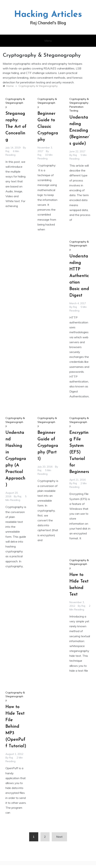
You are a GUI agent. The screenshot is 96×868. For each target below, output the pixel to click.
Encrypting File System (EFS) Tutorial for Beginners (79, 452)
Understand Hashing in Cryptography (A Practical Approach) (16, 459)
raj (7, 151)
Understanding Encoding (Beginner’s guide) (80, 131)
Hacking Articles (48, 15)
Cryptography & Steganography (15, 103)
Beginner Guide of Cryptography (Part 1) (48, 446)
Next (59, 837)
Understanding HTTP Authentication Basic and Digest (79, 276)
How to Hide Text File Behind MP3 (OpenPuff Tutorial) (16, 727)
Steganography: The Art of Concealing (16, 127)
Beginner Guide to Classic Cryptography (48, 127)
